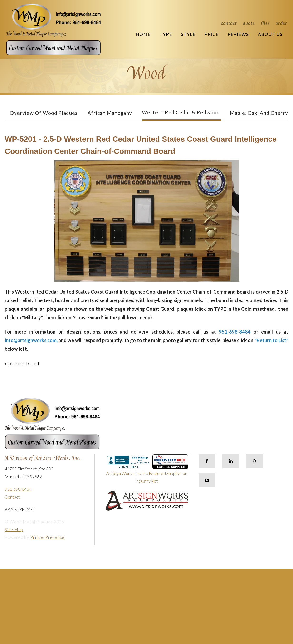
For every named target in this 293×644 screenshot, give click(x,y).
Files (265, 23)
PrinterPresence (47, 537)
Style (188, 34)
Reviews (238, 34)
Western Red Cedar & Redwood (181, 112)
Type (166, 34)
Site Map (14, 529)
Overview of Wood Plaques (44, 113)
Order (281, 23)
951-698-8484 (18, 489)
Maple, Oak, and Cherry (259, 113)
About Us (270, 34)
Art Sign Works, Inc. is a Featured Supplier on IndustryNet (147, 471)
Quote (249, 23)
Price (212, 34)
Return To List (24, 363)
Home (143, 34)
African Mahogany (110, 113)
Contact (229, 23)
